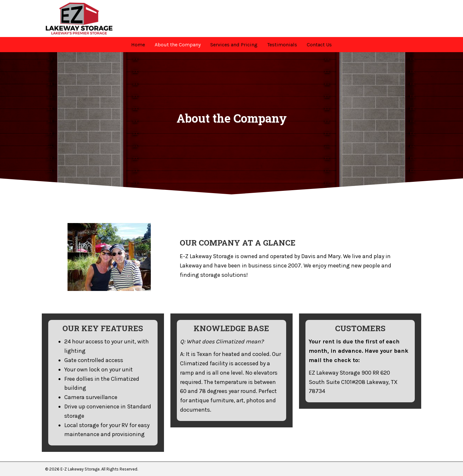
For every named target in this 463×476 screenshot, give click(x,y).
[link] (138, 45)
